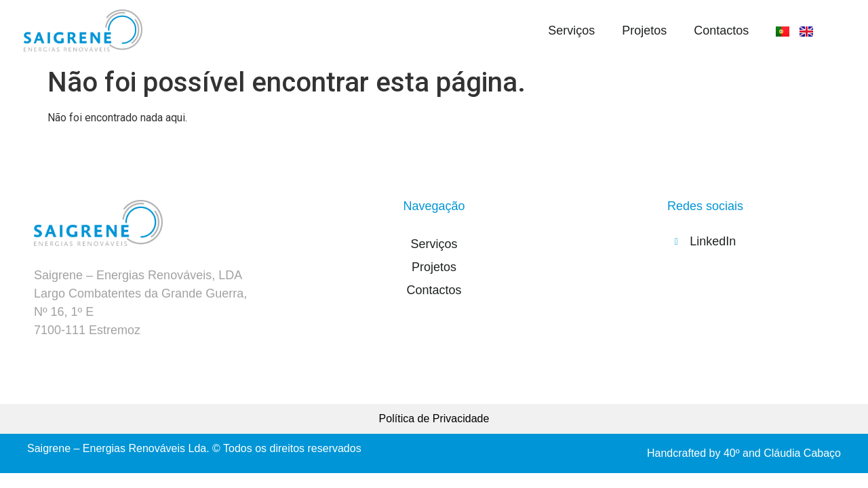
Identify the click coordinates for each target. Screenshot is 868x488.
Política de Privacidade (434, 419)
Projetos (644, 30)
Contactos (721, 30)
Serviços (571, 30)
